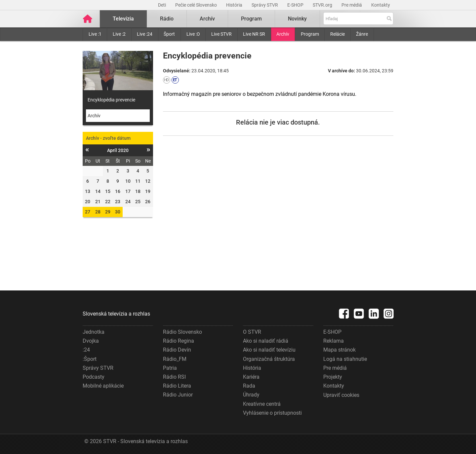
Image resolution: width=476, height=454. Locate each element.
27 (88, 212)
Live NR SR (254, 34)
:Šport (90, 359)
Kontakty (381, 5)
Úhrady (251, 395)
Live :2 (119, 34)
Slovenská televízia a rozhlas (116, 314)
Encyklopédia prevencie (111, 100)
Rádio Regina (178, 341)
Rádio (167, 19)
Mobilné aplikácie (103, 386)
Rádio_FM (175, 359)
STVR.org (323, 5)
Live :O (193, 34)
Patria (170, 368)
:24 (86, 350)
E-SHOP (296, 5)
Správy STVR (265, 5)
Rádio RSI (174, 377)
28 (98, 212)
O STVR (252, 332)
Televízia (123, 19)
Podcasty (94, 377)
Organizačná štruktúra (269, 359)
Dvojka (91, 341)
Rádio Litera (177, 386)
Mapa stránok (339, 350)
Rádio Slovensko (182, 332)
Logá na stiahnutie (345, 359)
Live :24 (145, 34)
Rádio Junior (178, 395)
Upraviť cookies (341, 395)
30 (118, 212)
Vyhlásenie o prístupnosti (272, 413)
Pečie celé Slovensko (197, 5)
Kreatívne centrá (262, 404)
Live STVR (221, 34)
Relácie (337, 34)
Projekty (333, 377)
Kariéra (251, 377)
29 (108, 212)
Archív (283, 34)
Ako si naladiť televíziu (269, 350)
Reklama (334, 341)
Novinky (297, 19)
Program (310, 34)
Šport (169, 34)
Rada (249, 386)
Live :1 (95, 34)
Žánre (362, 34)
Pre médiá (352, 5)
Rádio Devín (177, 350)
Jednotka (94, 332)
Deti (162, 5)
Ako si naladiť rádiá (266, 341)
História (235, 5)
